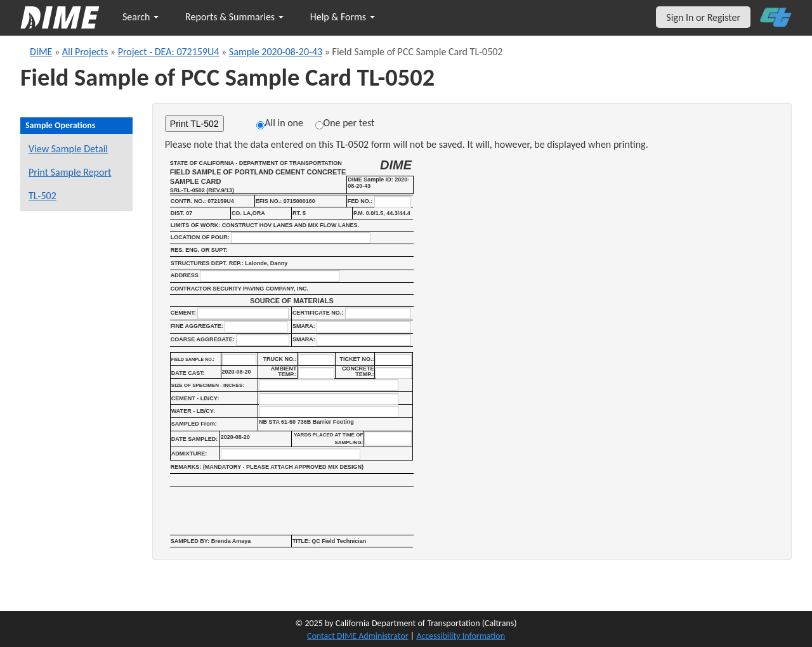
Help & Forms (343, 17)
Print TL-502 (194, 124)
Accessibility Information (461, 636)
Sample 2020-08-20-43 (276, 52)
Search (141, 17)
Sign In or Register (703, 17)
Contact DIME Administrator (358, 636)
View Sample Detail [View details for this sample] (68, 149)
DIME (41, 52)
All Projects (85, 52)
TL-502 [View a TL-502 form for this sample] (43, 196)
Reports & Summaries (234, 17)
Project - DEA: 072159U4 (169, 52)
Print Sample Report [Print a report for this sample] (70, 172)
